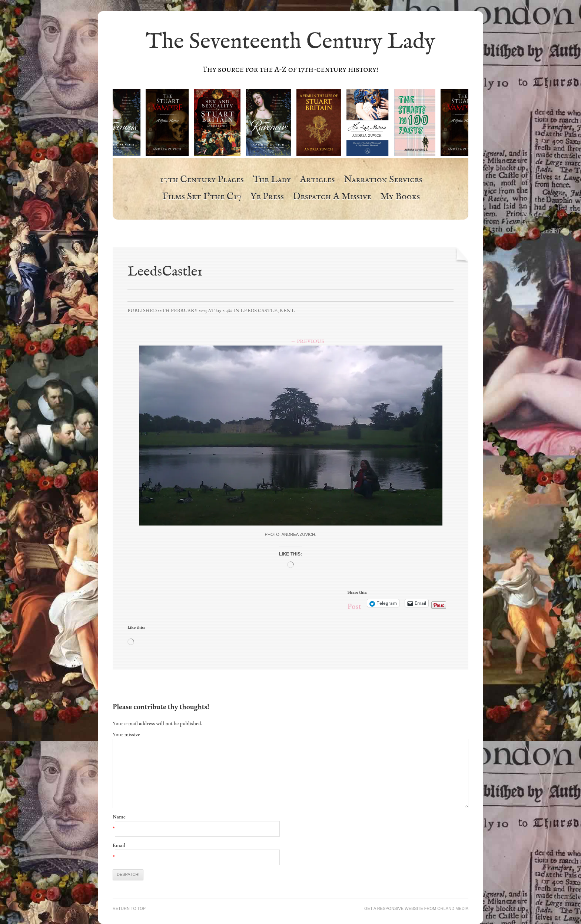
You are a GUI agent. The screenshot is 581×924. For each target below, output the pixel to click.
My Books (400, 197)
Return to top (129, 908)
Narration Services (383, 180)
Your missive (126, 734)
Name (119, 817)
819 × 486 (224, 311)
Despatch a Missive (332, 197)
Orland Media (453, 908)
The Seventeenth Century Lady (290, 42)
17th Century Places (202, 180)
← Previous (307, 341)
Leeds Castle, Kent (267, 311)
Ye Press (267, 197)
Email (119, 845)
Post (354, 603)
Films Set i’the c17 (202, 197)
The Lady (272, 180)
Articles (317, 180)
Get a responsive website (394, 908)
